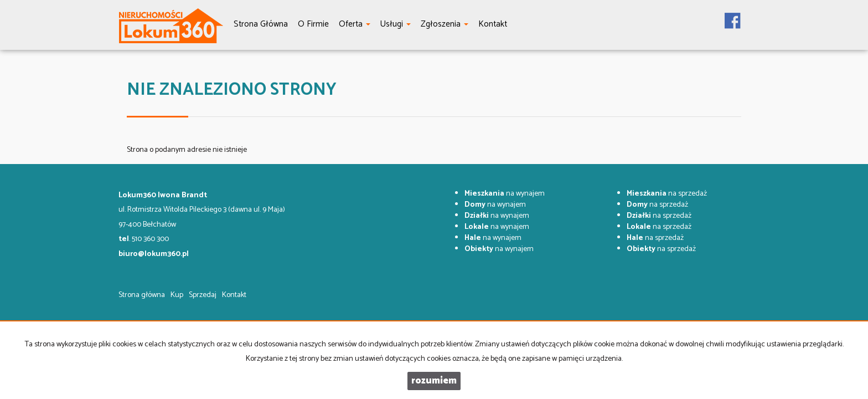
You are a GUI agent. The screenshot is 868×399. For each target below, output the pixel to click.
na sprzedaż (667, 194)
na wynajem (505, 194)
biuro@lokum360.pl (154, 254)
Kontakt (234, 295)
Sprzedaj (203, 295)
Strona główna (142, 295)
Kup (177, 295)
